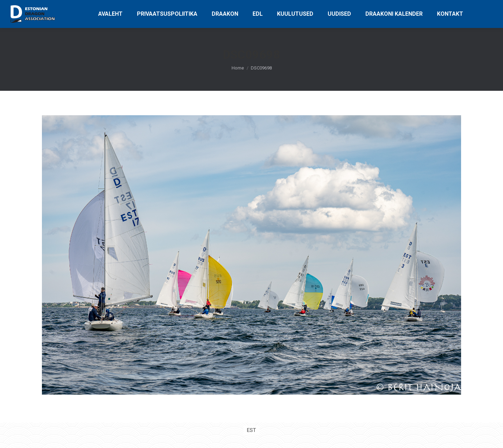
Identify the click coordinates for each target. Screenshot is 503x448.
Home (238, 68)
